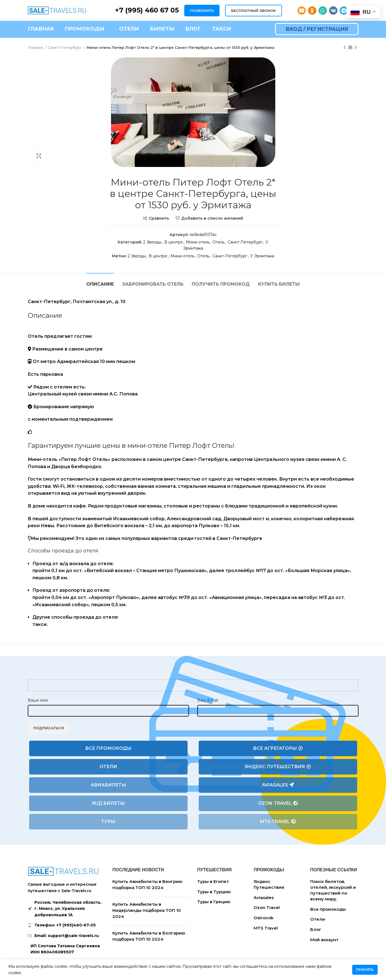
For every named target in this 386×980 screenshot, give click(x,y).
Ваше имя (38, 700)
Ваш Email (208, 700)
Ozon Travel (278, 803)
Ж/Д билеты (108, 803)
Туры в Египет (213, 881)
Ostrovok (263, 918)
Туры (108, 822)
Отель (219, 242)
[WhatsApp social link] (323, 11)
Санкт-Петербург (65, 47)
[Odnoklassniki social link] (312, 11)
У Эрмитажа (262, 256)
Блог (316, 929)
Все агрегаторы (278, 748)
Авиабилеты (108, 785)
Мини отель (198, 242)
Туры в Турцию (214, 892)
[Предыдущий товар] (345, 48)
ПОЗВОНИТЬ (202, 11)
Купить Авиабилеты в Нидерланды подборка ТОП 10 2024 (147, 910)
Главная (36, 47)
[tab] (100, 281)
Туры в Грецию (214, 902)
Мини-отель (182, 256)
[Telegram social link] (344, 11)
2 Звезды (152, 242)
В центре (174, 242)
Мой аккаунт (324, 940)
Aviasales (278, 785)
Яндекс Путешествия (278, 767)
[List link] (66, 925)
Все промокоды (108, 748)
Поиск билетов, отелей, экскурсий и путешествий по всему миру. (333, 890)
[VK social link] (333, 11)
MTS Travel (278, 822)
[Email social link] (302, 11)
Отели (108, 767)
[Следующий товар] (356, 48)
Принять (365, 970)
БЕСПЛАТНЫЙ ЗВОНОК (253, 11)
